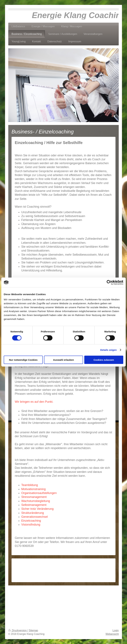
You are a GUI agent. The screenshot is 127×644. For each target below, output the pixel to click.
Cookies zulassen (104, 360)
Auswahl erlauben (63, 360)
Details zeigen (108, 350)
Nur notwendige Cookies (23, 360)
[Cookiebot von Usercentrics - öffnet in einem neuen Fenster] (109, 282)
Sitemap (33, 630)
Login (116, 630)
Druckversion (18, 630)
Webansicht (112, 634)
